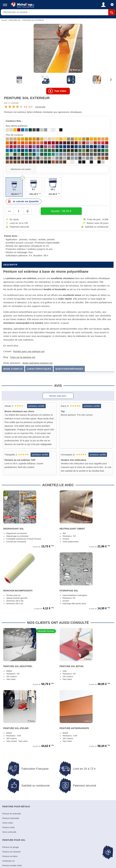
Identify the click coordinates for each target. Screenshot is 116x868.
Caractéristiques (39, 369)
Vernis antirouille (9, 832)
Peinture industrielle (11, 818)
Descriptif (10, 265)
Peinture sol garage (11, 847)
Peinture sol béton (10, 857)
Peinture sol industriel (11, 852)
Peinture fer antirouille (12, 814)
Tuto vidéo (60, 91)
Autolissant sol (8, 861)
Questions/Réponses (69, 369)
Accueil (4, 20)
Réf (6, 103)
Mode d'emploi (13, 369)
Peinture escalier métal (12, 866)
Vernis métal (7, 823)
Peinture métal (8, 828)
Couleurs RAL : (14, 121)
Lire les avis (40, 107)
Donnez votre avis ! (58, 396)
